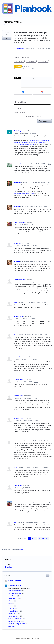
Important (32, 62)
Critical (45, 62)
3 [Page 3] (36, 538)
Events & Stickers (14, 611)
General (8, 559)
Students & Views (14, 616)
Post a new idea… (10, 562)
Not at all (20, 62)
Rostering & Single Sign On (17, 624)
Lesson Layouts (13, 598)
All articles (12, 626)
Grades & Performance (16, 619)
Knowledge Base (15, 585)
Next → (45, 538)
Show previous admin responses (24, 69)
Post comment (45, 121)
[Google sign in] (42, 92)
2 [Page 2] (32, 538)
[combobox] (26, 575)
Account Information (15, 591)
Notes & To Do (13, 614)
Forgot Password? (20, 112)
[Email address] (32, 102)
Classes (11, 601)
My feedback (8, 567)
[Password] (32, 108)
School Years (12, 596)
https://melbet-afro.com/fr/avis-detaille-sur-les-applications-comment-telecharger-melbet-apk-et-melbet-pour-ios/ (32, 142)
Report (34, 133)
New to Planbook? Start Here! (18, 588)
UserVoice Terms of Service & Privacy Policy (27, 639)
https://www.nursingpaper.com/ (24, 193)
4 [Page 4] (39, 538)
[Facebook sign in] (23, 92)
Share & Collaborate (15, 621)
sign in (21, 549)
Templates (12, 609)
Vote (7, 38)
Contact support (15, 580)
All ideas (7, 565)
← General (6, 25)
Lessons (11, 606)
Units (10, 603)
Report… (49, 48)
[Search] (48, 575)
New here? (32, 116)
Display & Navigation (15, 593)
